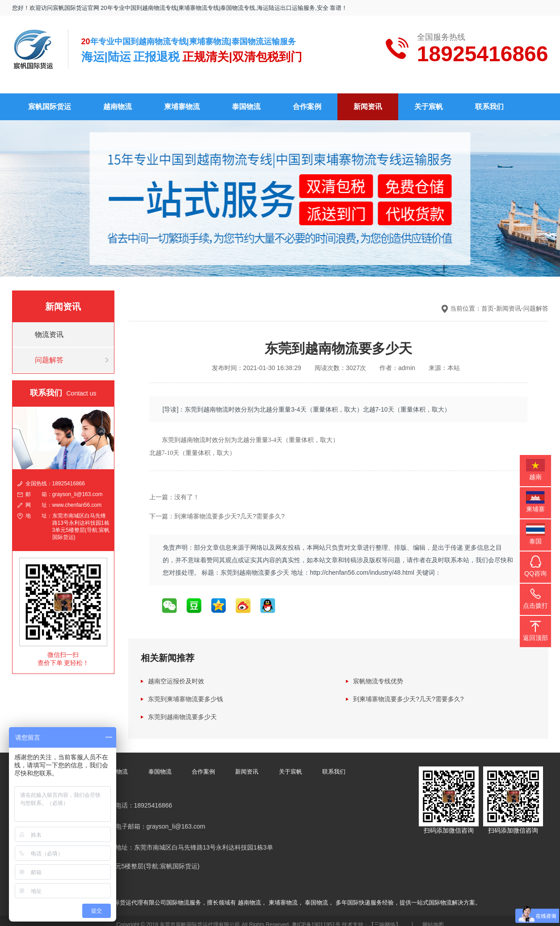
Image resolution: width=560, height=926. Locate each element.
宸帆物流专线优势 (378, 674)
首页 (488, 301)
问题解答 (49, 352)
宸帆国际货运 (50, 99)
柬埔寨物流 (182, 99)
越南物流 (118, 99)
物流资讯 (49, 327)
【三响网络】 (385, 917)
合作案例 (307, 99)
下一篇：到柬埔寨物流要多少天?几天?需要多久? (217, 509)
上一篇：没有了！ (174, 489)
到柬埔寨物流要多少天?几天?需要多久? (408, 692)
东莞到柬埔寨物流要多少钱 (185, 692)
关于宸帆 (429, 99)
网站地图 (433, 917)
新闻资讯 (368, 99)
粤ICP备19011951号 (316, 917)
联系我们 (489, 99)
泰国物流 (246, 99)
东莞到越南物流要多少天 (182, 710)
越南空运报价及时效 (176, 674)
